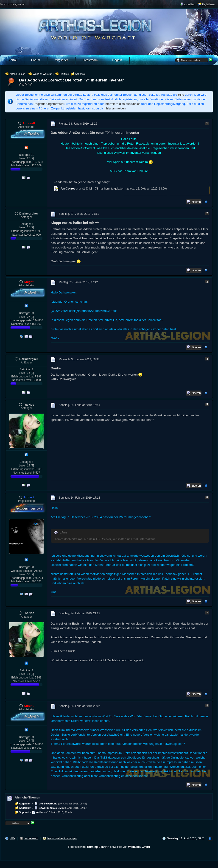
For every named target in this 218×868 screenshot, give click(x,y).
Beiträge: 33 (27, 313)
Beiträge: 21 (27, 155)
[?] (32, 158)
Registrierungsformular (49, 104)
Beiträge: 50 (27, 567)
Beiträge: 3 (26, 224)
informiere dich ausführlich (123, 104)
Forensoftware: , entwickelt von (109, 847)
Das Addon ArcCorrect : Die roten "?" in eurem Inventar (71, 80)
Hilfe (181, 95)
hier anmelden (116, 108)
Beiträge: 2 (26, 462)
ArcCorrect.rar (71, 188)
